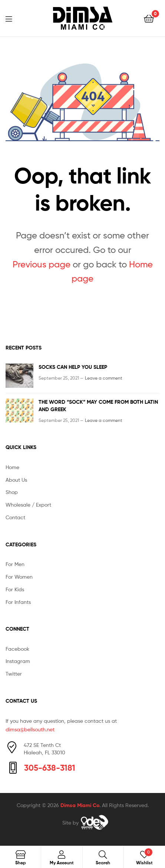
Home (12, 467)
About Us (16, 480)
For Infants (18, 602)
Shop (12, 492)
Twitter (14, 674)
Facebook (17, 649)
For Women (19, 577)
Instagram (18, 661)
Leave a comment (104, 378)
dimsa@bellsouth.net (30, 729)
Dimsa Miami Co (80, 805)
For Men (15, 564)
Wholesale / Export (28, 505)
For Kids (15, 589)
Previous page (42, 264)
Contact (15, 517)
